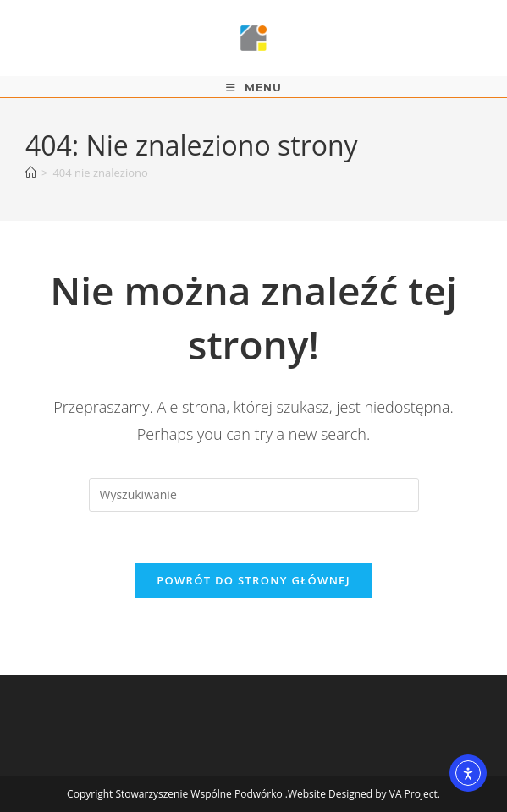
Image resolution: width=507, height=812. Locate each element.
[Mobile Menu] (254, 88)
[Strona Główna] (31, 173)
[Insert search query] (254, 495)
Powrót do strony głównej (253, 580)
